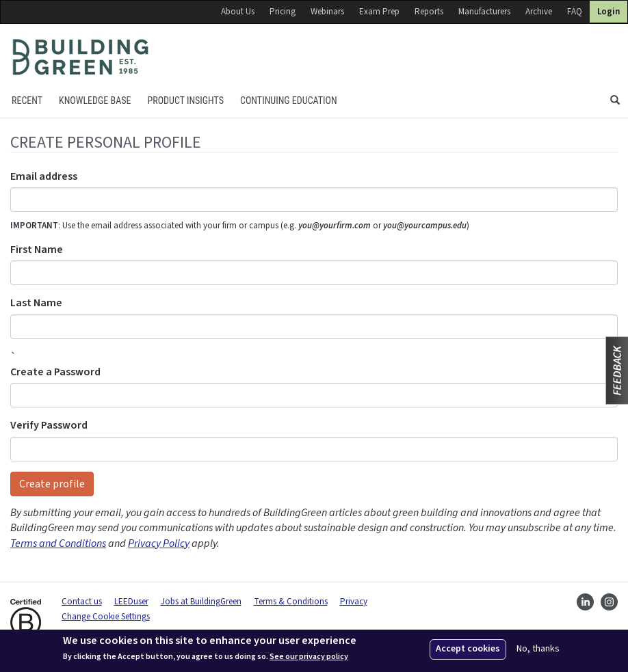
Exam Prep (379, 12)
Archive (539, 12)
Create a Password (55, 372)
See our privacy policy (309, 657)
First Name (37, 250)
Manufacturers (484, 12)
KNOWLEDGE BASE (95, 100)
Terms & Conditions (291, 602)
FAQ (575, 12)
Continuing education (289, 100)
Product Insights (185, 100)
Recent (27, 100)
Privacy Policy (159, 543)
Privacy (354, 602)
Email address (44, 176)
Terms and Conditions (58, 543)
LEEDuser (131, 602)
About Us (238, 12)
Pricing (283, 12)
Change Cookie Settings (106, 617)
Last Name (36, 303)
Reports (429, 12)
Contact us (82, 602)
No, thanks (538, 649)
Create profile (52, 484)
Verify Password (49, 425)
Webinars (327, 12)
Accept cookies (468, 649)
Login (609, 12)
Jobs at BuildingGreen (201, 602)
